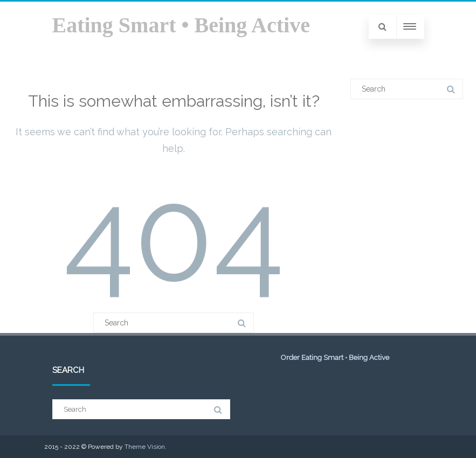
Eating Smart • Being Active (181, 25)
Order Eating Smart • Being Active (335, 358)
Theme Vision (145, 447)
